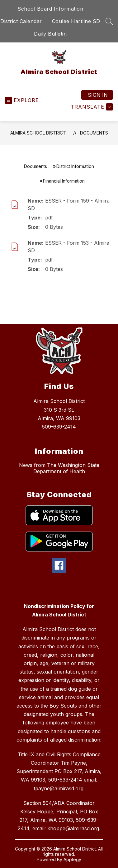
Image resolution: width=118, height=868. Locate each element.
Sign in (98, 95)
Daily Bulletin (50, 34)
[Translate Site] (91, 107)
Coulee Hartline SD (76, 21)
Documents (94, 133)
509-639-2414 (59, 427)
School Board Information (50, 9)
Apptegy (72, 859)
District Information (75, 166)
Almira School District (38, 133)
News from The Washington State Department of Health (59, 468)
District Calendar (21, 21)
